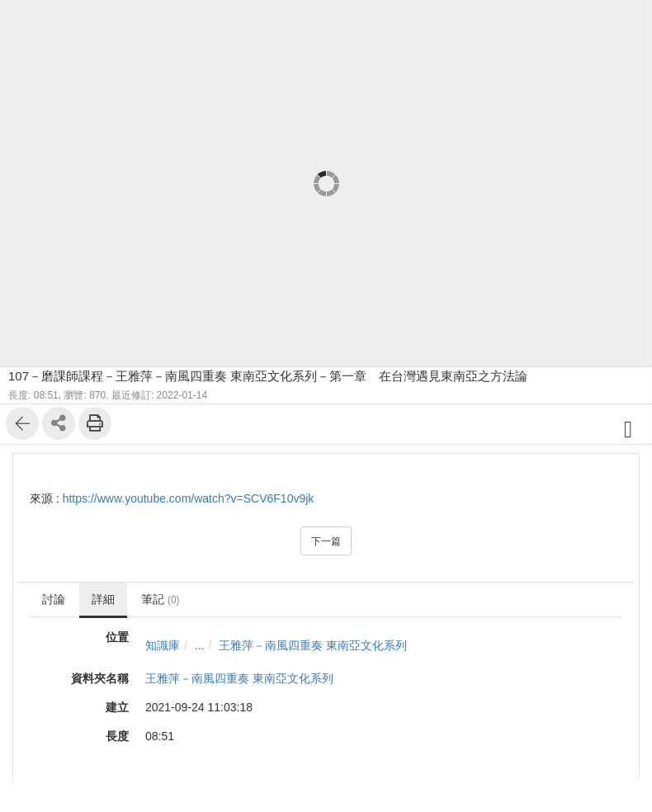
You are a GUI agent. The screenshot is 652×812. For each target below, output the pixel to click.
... (200, 645)
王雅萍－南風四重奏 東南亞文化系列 (313, 645)
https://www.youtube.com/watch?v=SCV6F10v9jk (189, 498)
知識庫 (163, 645)
